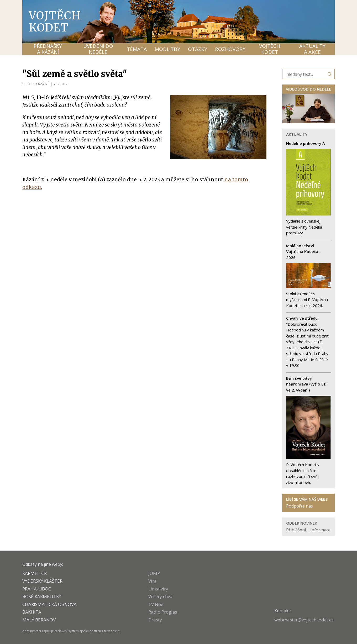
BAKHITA (32, 612)
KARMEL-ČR (35, 573)
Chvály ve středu (302, 318)
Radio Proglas (163, 612)
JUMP (154, 573)
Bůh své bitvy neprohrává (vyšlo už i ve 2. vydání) (307, 384)
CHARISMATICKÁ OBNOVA (49, 604)
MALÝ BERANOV (39, 620)
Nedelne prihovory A (306, 143)
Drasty (155, 620)
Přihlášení (296, 530)
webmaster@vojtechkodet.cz (304, 620)
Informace (320, 530)
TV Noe (156, 604)
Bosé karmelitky (42, 596)
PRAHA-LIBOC (37, 589)
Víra (153, 581)
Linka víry (158, 589)
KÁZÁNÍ (42, 84)
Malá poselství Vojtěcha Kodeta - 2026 (303, 252)
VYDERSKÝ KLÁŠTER (42, 581)
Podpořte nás (300, 506)
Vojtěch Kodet (55, 22)
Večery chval (161, 596)
